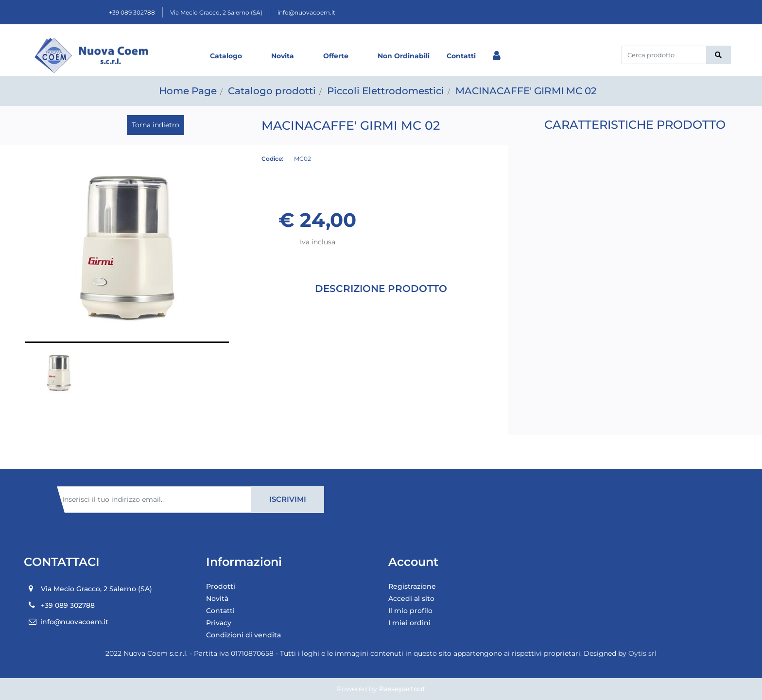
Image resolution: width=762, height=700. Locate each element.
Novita (283, 56)
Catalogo (226, 56)
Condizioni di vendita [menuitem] (243, 635)
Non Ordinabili (404, 56)
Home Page (188, 91)
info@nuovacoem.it (306, 12)
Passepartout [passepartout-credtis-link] (402, 689)
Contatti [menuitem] (220, 611)
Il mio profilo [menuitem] (410, 611)
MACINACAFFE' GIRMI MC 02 (526, 91)
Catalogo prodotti (272, 91)
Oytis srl (642, 653)
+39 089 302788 (132, 12)
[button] (719, 55)
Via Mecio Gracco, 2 (216, 12)
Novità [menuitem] (217, 598)
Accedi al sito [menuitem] (411, 598)
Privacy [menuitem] (219, 623)
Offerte (336, 56)
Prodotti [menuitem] (221, 586)
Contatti (461, 56)
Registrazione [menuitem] (412, 586)
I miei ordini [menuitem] (409, 623)
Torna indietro (156, 125)
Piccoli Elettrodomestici (386, 91)
